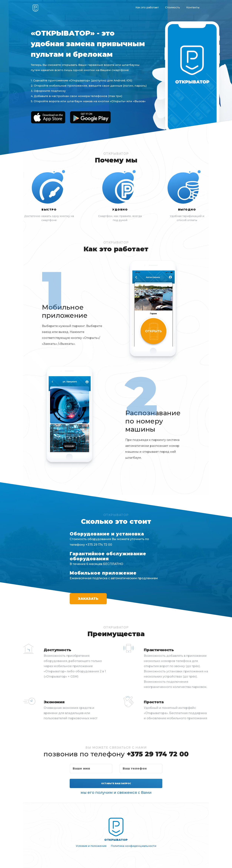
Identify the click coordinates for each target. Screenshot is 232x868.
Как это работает (147, 7)
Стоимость (173, 7)
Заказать (88, 599)
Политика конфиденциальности (134, 846)
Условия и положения (91, 846)
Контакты (193, 7)
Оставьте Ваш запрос (116, 783)
